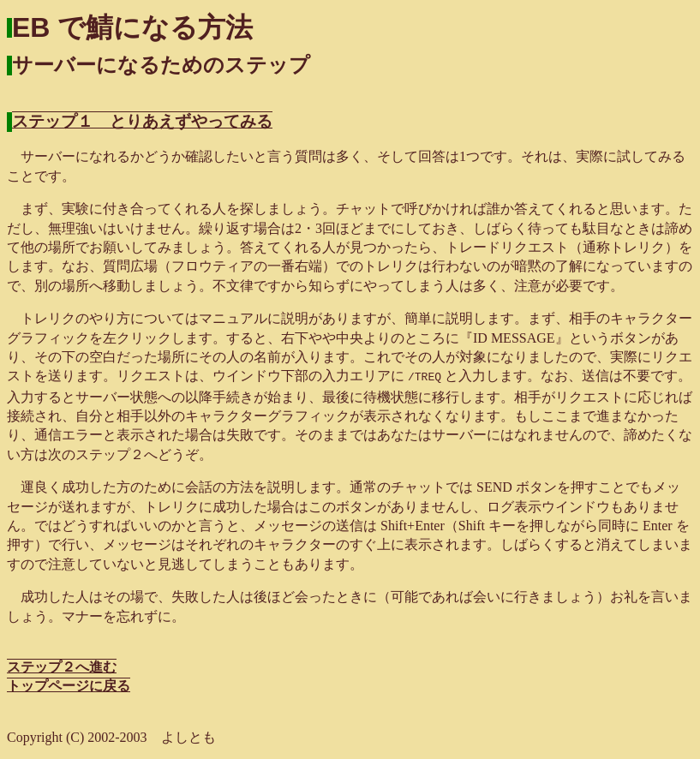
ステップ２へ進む (62, 665)
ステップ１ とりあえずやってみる (142, 121)
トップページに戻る (69, 684)
